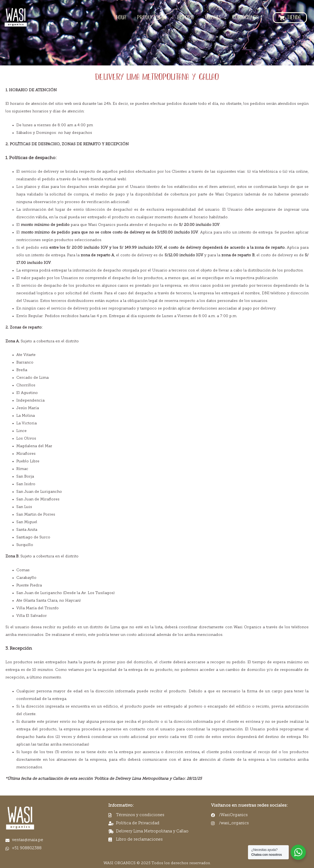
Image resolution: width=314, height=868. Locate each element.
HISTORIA (186, 18)
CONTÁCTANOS (246, 18)
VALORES (213, 18)
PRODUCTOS (152, 18)
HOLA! (121, 18)
